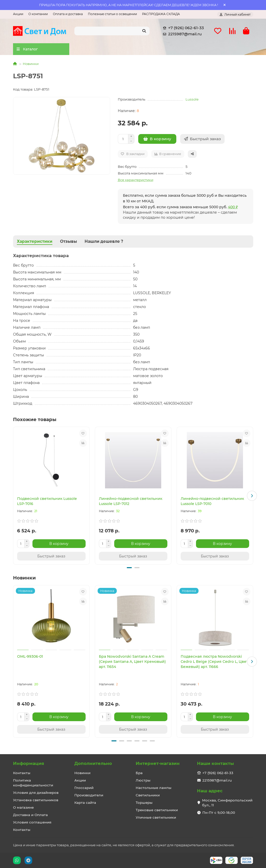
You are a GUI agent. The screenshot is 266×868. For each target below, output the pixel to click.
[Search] (112, 31)
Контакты (22, 773)
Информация (29, 763)
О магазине (23, 807)
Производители (89, 795)
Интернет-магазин (158, 763)
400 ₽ (233, 207)
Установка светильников (36, 800)
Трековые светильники (157, 810)
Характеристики (35, 241)
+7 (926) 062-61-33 (182, 28)
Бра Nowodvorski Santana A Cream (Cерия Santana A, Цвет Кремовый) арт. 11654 (132, 662)
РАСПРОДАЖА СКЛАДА (161, 14)
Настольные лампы (154, 788)
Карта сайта (85, 803)
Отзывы (68, 241)
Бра (139, 773)
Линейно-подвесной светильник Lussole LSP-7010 (212, 501)
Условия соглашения (32, 822)
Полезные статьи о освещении (112, 14)
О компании (38, 14)
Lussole (192, 99)
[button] (252, 496)
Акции (18, 14)
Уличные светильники (156, 817)
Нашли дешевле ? (104, 241)
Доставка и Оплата (30, 815)
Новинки (31, 64)
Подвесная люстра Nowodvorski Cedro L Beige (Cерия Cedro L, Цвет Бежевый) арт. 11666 (214, 662)
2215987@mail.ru (181, 34)
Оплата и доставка (68, 14)
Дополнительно (93, 763)
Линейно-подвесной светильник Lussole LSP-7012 (131, 501)
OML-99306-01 (30, 656)
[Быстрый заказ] (202, 139)
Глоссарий (84, 788)
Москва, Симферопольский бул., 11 (227, 803)
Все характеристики (136, 180)
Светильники (148, 795)
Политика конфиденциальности (33, 783)
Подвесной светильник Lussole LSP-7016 (47, 501)
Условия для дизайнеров (36, 793)
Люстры (143, 780)
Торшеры (144, 803)
